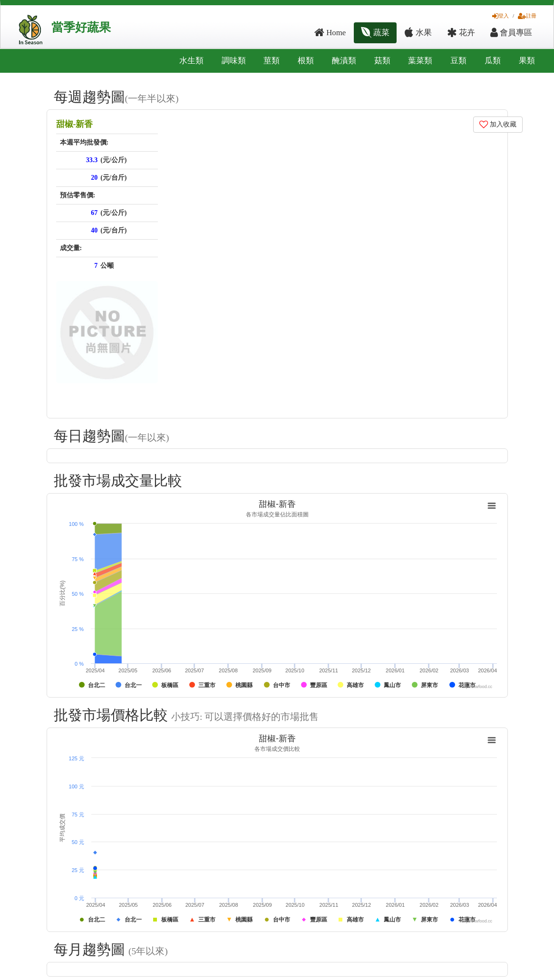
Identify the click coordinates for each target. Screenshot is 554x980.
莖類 (272, 61)
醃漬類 (344, 61)
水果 (418, 33)
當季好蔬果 (81, 27)
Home (330, 33)
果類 (527, 61)
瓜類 (493, 61)
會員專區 (511, 33)
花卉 (461, 33)
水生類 (191, 61)
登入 (501, 16)
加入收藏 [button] (498, 124)
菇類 (382, 61)
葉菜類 (420, 61)
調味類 (234, 61)
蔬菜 (375, 33)
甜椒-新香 (75, 124)
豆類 (458, 61)
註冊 (527, 16)
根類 (306, 61)
